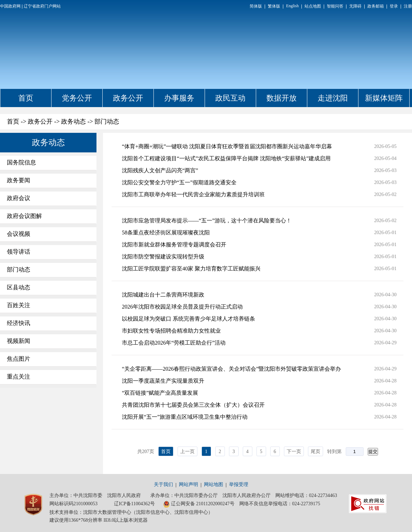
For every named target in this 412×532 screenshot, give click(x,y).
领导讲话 (19, 252)
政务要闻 (19, 180)
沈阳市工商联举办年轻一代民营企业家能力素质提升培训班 (193, 194)
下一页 (294, 452)
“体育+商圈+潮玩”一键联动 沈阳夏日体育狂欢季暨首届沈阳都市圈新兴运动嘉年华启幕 (227, 146)
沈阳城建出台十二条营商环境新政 (163, 295)
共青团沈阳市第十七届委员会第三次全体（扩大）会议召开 (193, 405)
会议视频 (19, 234)
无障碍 (355, 6)
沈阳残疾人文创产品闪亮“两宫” (160, 170)
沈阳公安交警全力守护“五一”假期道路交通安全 (179, 182)
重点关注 (19, 377)
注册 (408, 6)
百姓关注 (19, 305)
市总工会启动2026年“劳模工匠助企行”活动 (174, 343)
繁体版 (274, 6)
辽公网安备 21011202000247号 (199, 504)
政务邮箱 (376, 6)
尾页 (316, 452)
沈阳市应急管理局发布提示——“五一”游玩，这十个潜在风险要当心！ (207, 221)
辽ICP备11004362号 (134, 504)
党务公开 (77, 98)
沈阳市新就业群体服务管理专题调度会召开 (174, 245)
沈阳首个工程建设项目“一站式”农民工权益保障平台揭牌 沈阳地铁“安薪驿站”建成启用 (226, 158)
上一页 (187, 452)
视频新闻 (19, 341)
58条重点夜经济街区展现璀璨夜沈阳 (166, 233)
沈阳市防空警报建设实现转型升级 (163, 257)
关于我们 (163, 484)
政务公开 (128, 98)
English (292, 6)
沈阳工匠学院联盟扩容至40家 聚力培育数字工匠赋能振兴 (191, 269)
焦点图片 (19, 359)
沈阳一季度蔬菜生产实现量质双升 (163, 381)
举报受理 (239, 484)
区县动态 (19, 287)
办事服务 (179, 98)
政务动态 (73, 122)
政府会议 (19, 198)
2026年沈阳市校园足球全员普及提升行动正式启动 (182, 307)
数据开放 (282, 98)
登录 (394, 6)
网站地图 (214, 484)
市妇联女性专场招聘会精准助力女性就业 (171, 331)
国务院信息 (21, 163)
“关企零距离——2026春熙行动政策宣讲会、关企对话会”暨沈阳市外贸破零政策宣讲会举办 (231, 369)
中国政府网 (10, 6)
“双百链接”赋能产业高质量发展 (160, 393)
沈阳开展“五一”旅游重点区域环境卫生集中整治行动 (185, 417)
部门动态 (107, 122)
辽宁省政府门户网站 (42, 6)
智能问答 (335, 6)
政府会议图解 (24, 216)
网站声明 (188, 484)
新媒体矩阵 (384, 98)
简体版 (256, 6)
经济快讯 (19, 323)
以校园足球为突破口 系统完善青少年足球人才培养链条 (188, 319)
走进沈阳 (333, 98)
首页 (26, 98)
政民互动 (230, 98)
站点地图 (313, 6)
